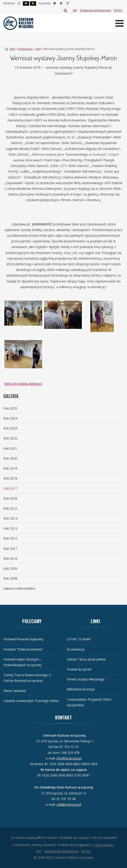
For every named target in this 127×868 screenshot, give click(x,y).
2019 (38, 49)
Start (12, 49)
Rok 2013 (10, 528)
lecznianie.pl (76, 649)
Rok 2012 (10, 538)
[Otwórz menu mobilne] (120, 23)
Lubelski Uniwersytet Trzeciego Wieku (31, 701)
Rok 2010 (10, 558)
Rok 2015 (10, 508)
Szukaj (65, 10)
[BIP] (75, 10)
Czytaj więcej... (104, 845)
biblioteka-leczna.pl (81, 689)
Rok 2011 (10, 549)
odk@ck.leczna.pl (69, 804)
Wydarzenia (25, 49)
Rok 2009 (10, 568)
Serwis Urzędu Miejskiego (86, 679)
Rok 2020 (10, 458)
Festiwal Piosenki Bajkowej (23, 639)
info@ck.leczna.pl (69, 758)
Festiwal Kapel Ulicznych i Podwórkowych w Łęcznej (22, 662)
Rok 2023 (10, 428)
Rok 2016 (10, 498)
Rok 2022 (10, 438)
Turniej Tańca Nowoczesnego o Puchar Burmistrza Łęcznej (27, 678)
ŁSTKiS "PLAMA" (79, 639)
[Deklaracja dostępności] (96, 10)
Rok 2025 (10, 408)
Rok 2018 (10, 478)
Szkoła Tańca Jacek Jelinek (86, 659)
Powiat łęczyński (79, 669)
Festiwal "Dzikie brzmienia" (23, 649)
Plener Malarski (15, 691)
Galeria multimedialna (19, 588)
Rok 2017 (10, 488)
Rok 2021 (10, 448)
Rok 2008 (10, 578)
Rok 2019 (10, 468)
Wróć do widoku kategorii (23, 384)
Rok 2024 (10, 418)
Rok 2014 (10, 518)
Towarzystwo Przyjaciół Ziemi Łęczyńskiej (89, 702)
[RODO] (118, 10)
